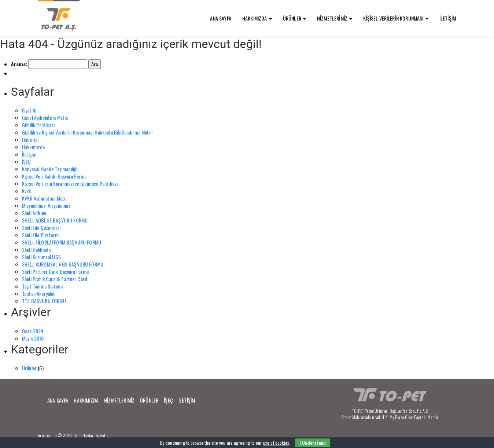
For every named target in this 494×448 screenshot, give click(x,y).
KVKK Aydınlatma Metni (45, 198)
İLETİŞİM (448, 18)
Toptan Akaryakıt (39, 293)
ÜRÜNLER (294, 18)
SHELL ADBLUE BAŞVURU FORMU (55, 220)
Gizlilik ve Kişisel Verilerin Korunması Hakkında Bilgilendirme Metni (87, 132)
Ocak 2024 (33, 331)
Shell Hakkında (36, 249)
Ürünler (29, 368)
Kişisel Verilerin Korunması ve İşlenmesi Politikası (70, 183)
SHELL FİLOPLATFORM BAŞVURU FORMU (62, 242)
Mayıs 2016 (33, 338)
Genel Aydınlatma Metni (45, 117)
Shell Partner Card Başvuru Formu (55, 271)
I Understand (313, 443)
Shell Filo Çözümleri (41, 227)
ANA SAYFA (220, 18)
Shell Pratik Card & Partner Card (55, 279)
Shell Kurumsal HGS (41, 257)
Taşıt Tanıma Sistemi (42, 286)
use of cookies (276, 443)
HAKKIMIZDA (257, 18)
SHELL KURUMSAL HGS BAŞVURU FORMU (63, 264)
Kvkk (27, 191)
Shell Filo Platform (40, 235)
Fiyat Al (29, 110)
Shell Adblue (34, 213)
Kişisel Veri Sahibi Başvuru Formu (54, 176)
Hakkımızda (34, 147)
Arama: (19, 64)
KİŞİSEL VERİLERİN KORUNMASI (396, 18)
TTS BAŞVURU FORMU (44, 301)
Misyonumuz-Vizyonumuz (46, 205)
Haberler (31, 139)
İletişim (29, 154)
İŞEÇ (27, 161)
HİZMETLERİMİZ (335, 18)
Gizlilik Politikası (38, 125)
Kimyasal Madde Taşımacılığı (50, 169)
